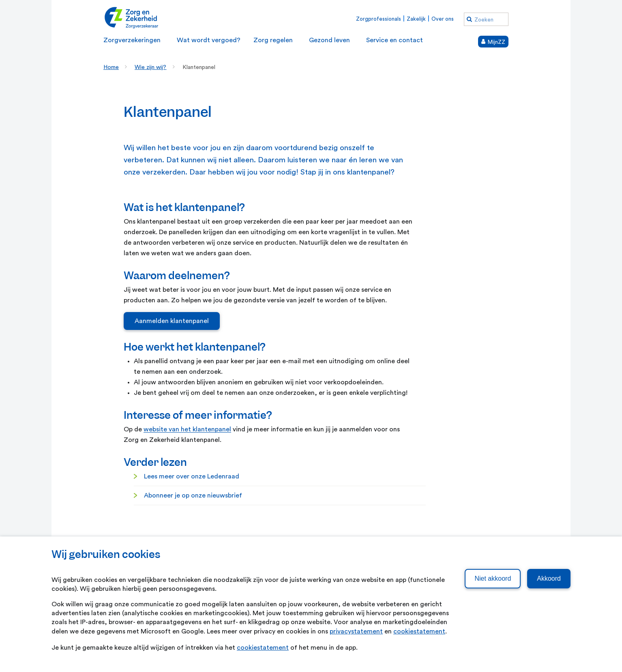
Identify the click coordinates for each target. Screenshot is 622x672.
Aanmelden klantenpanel (172, 321)
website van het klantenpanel (187, 429)
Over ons (443, 19)
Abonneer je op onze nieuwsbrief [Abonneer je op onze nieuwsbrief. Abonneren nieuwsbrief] (193, 495)
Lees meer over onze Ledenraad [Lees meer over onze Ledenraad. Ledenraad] (192, 476)
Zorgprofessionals (379, 19)
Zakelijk (416, 19)
